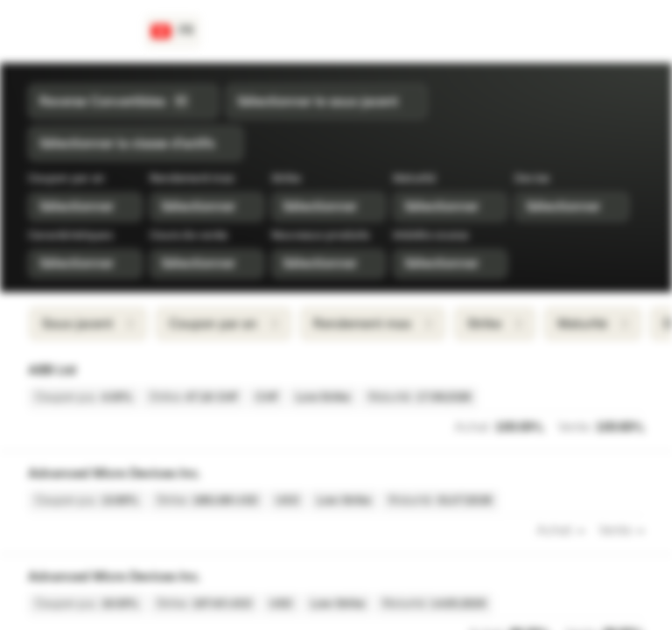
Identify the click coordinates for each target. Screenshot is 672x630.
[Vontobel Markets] (76, 31)
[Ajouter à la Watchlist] (635, 371)
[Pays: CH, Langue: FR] (173, 31)
